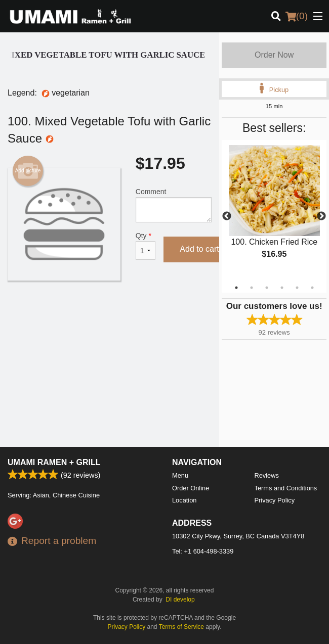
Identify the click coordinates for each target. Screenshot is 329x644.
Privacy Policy (275, 500)
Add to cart (199, 249)
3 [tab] (267, 288)
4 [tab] (282, 288)
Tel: (203, 551)
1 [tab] (236, 288)
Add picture (28, 171)
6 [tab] (312, 288)
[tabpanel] (274, 210)
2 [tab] (252, 288)
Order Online (191, 488)
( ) (297, 16)
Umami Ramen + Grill (54, 462)
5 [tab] (297, 288)
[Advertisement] (110, 313)
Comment (174, 205)
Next (321, 216)
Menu (180, 475)
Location (184, 500)
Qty (146, 246)
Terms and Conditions (286, 488)
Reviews (267, 475)
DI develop (180, 600)
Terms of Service (181, 627)
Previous (227, 216)
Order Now (274, 55)
